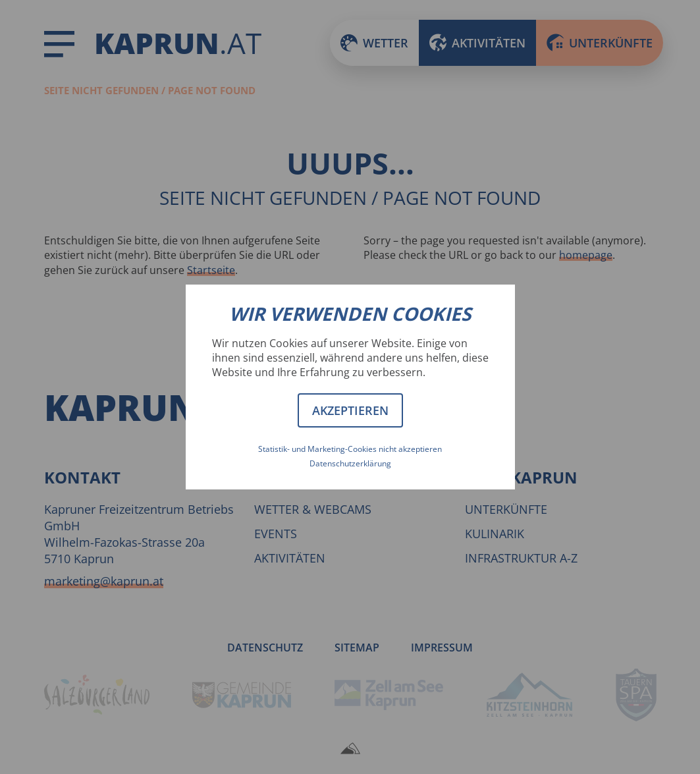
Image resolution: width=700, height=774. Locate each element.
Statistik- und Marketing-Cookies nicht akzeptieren (350, 449)
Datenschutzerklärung (350, 463)
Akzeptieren (350, 410)
